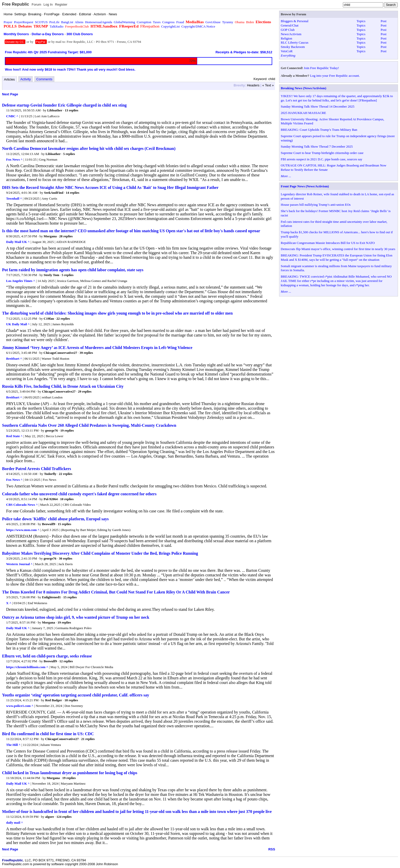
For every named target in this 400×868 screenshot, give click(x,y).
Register (61, 4)
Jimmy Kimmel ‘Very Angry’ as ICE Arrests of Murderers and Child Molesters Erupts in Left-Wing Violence (97, 348)
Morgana (50, 236)
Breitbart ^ (14, 359)
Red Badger (54, 700)
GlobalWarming (124, 22)
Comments (44, 79)
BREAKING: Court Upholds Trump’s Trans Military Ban (319, 130)
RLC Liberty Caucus (295, 42)
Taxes (157, 22)
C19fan (49, 319)
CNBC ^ (12, 116)
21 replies (88, 739)
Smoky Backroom (293, 47)
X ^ (9, 603)
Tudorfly (50, 474)
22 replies (63, 319)
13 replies (72, 110)
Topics (361, 21)
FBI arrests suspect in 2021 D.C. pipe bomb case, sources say (322, 159)
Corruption (144, 22)
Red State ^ (14, 436)
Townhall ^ (14, 198)
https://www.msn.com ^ (23, 530)
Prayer (8, 22)
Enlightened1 (52, 597)
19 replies (67, 430)
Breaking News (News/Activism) (304, 88)
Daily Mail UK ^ (18, 242)
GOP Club (288, 30)
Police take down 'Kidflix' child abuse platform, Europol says (55, 519)
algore (49, 817)
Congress (168, 22)
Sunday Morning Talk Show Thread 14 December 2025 (318, 106)
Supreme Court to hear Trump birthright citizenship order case (322, 153)
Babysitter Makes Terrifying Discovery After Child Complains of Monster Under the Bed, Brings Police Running (100, 553)
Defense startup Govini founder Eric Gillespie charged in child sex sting (64, 105)
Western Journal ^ (19, 564)
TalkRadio (57, 26)
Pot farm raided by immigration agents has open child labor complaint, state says (73, 270)
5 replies (69, 154)
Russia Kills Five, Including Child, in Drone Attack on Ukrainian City (63, 386)
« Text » (268, 85)
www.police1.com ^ (20, 706)
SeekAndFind (54, 193)
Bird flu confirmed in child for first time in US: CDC (48, 734)
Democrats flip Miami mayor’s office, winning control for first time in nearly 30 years (338, 249)
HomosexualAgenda (98, 22)
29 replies (85, 391)
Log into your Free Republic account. (335, 76)
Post (383, 21)
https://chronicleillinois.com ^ (27, 667)
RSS (272, 849)
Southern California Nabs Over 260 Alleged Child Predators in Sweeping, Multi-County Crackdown (89, 425)
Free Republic (16, 4)
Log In (48, 4)
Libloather (55, 110)
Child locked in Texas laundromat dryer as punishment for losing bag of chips (70, 773)
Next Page (10, 94)
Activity (26, 79)
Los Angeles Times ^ (21, 281)
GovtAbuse (213, 22)
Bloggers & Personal (295, 21)
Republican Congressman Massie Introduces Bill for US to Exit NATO (328, 243)
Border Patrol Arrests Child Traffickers (36, 469)
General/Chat (290, 25)
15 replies (64, 524)
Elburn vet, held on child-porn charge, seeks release (47, 656)
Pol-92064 (51, 499)
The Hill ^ (13, 745)
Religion (287, 38)
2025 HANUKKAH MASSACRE (304, 113)
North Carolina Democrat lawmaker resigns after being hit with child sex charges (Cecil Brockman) (89, 148)
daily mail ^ (15, 822)
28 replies (66, 236)
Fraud (180, 22)
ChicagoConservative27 (60, 353)
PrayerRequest (24, 22)
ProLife (54, 22)
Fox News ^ (14, 159)
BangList (67, 22)
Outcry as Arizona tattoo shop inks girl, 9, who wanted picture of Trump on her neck (76, 617)
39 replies (86, 353)
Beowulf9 (49, 524)
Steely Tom (51, 275)
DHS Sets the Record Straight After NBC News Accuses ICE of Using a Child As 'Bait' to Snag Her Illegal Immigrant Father (110, 187)
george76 (52, 430)
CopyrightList (171, 26)
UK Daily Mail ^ (18, 324)
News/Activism (291, 34)
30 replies (66, 558)
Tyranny (228, 22)
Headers (253, 85)
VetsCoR (287, 51)
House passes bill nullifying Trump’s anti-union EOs (316, 205)
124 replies (64, 817)
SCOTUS (41, 22)
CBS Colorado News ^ (22, 505)
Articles (10, 79)
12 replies (66, 661)
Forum (36, 4)
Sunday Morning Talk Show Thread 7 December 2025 (317, 146)
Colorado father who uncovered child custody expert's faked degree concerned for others (79, 494)
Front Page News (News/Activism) (305, 186)
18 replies (71, 700)
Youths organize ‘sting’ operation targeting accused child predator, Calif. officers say (76, 695)
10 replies (67, 499)
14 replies (73, 193)
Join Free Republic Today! (321, 68)
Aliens (79, 22)
